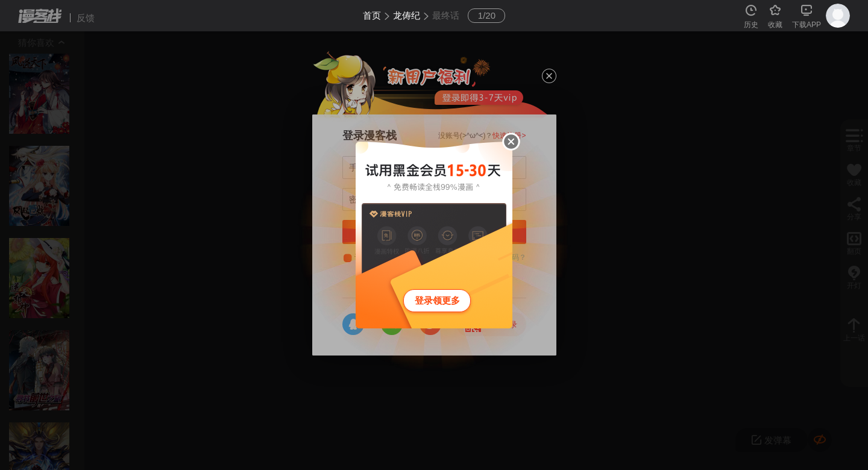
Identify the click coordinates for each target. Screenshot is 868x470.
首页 (372, 15)
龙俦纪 (407, 15)
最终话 (446, 15)
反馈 (86, 18)
